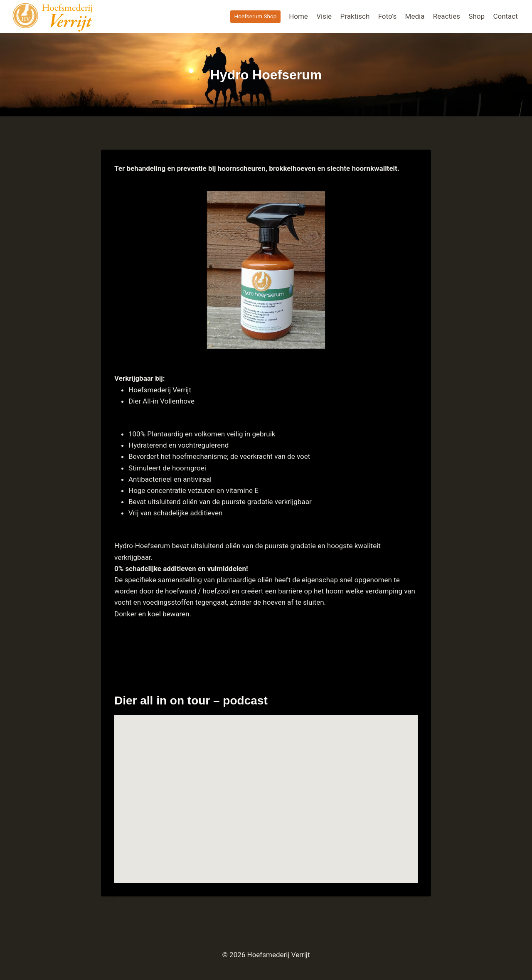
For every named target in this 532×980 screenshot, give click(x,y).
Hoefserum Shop (255, 16)
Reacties (447, 16)
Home (298, 16)
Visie (324, 16)
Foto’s (388, 16)
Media (415, 16)
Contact (505, 16)
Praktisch (355, 16)
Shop (477, 16)
